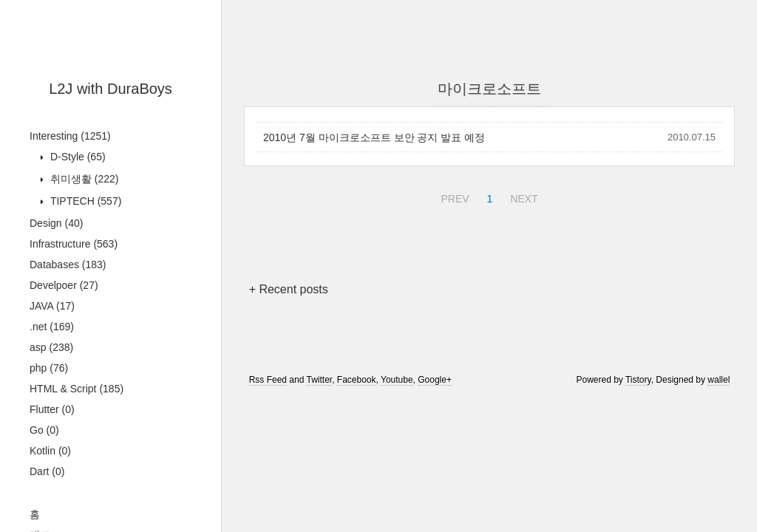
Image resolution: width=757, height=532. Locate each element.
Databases (68, 265)
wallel (719, 380)
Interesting (70, 136)
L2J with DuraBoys (111, 89)
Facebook (357, 380)
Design (56, 223)
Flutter (52, 409)
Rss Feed (268, 380)
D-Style (77, 157)
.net (52, 327)
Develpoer (64, 285)
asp (51, 347)
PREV (453, 197)
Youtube (397, 380)
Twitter (319, 380)
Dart (47, 471)
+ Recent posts (289, 289)
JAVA (52, 306)
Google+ (435, 380)
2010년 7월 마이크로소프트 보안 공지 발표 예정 (374, 137)
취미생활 (83, 179)
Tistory (638, 380)
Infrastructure (74, 244)
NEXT (522, 197)
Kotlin (50, 451)
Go (44, 430)
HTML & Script (77, 389)
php (49, 368)
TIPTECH (84, 201)
